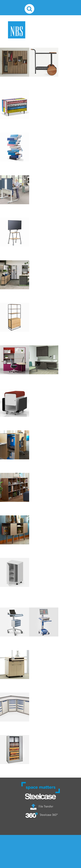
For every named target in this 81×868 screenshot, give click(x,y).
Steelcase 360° (42, 815)
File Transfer (42, 806)
